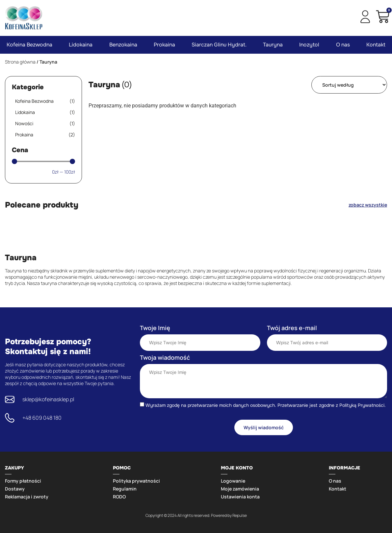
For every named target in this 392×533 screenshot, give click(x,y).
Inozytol (309, 45)
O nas (343, 45)
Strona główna (20, 62)
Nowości (45, 123)
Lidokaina (81, 45)
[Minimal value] (43, 161)
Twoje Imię (155, 328)
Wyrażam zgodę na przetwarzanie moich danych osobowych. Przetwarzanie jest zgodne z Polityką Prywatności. (266, 405)
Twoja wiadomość (165, 357)
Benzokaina (123, 45)
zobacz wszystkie (368, 205)
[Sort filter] (349, 85)
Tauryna (273, 45)
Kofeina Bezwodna (29, 45)
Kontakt (376, 45)
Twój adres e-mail (292, 328)
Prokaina (164, 45)
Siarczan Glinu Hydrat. (219, 45)
